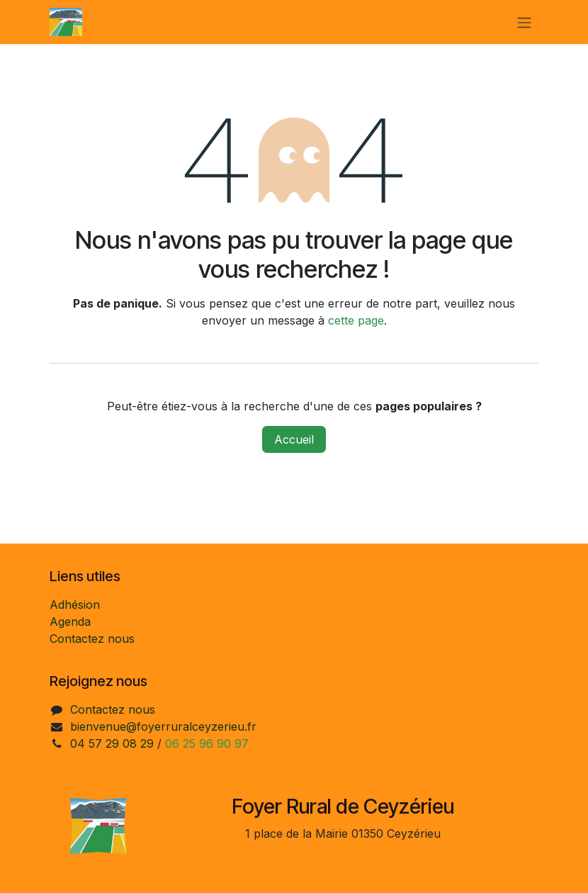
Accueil (294, 439)
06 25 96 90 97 (207, 743)
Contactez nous (92, 639)
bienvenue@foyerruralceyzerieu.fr (163, 726)
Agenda (70, 622)
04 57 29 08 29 (112, 743)
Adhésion (75, 605)
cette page (356, 320)
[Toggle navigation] (524, 22)
